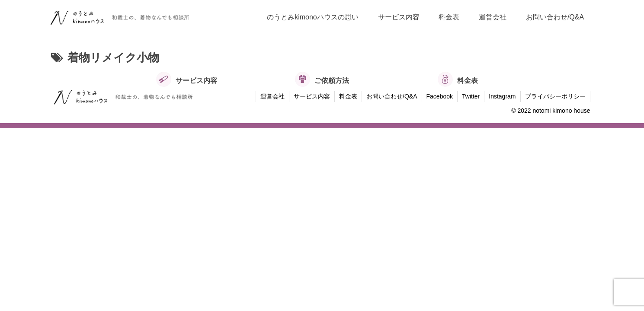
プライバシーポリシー (555, 96)
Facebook (440, 96)
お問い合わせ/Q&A (392, 96)
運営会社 (272, 96)
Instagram (502, 96)
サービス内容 (312, 96)
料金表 (348, 96)
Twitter (471, 96)
